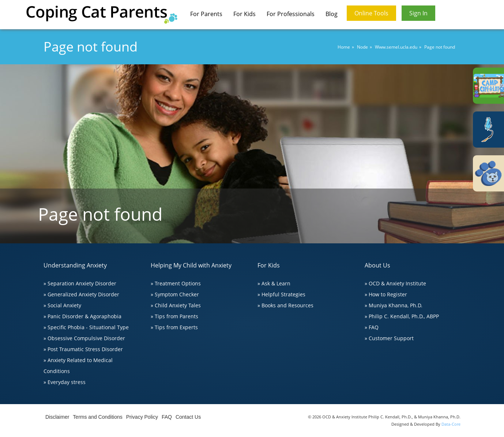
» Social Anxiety (62, 305)
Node (362, 47)
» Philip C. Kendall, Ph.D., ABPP (402, 316)
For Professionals (291, 14)
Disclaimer (57, 417)
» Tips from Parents (174, 316)
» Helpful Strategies (281, 294)
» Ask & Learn (274, 283)
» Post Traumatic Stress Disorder (83, 349)
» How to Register (386, 294)
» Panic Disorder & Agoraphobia (82, 316)
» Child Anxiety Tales (176, 305)
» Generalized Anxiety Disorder (81, 294)
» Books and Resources (285, 305)
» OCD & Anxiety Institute (395, 283)
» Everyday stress (65, 382)
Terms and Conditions (97, 417)
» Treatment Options (176, 283)
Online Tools (371, 13)
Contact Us (188, 417)
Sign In (418, 13)
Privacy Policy (142, 417)
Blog (332, 14)
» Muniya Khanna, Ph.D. (394, 305)
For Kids (245, 14)
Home (344, 47)
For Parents (206, 14)
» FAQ (372, 327)
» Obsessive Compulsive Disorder (84, 338)
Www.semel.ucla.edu (396, 47)
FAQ (167, 417)
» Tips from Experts (174, 327)
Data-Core (451, 424)
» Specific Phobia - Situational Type (86, 327)
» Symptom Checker (175, 294)
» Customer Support (389, 338)
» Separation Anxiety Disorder (80, 283)
